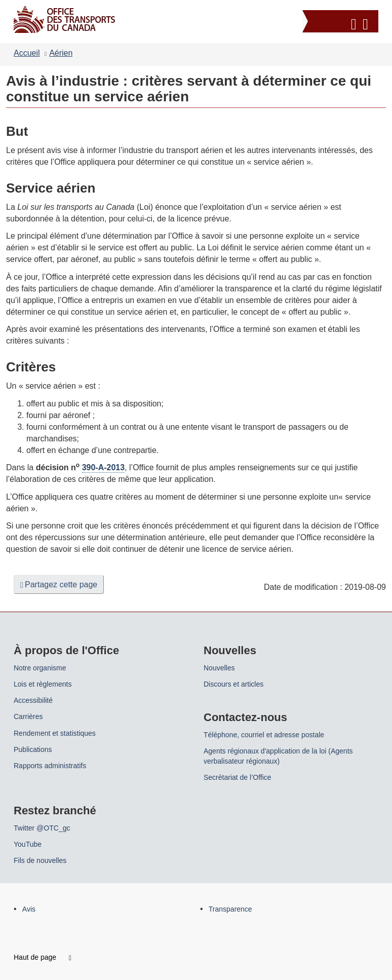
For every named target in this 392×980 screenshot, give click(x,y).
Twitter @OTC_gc (42, 828)
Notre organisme (40, 668)
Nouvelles (219, 668)
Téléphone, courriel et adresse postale (264, 735)
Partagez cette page (59, 585)
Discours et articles (233, 684)
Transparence (230, 909)
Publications (33, 749)
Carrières (28, 717)
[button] (342, 23)
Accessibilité (33, 700)
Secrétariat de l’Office (238, 777)
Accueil (27, 53)
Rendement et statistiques (55, 733)
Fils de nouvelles (40, 860)
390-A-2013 (104, 467)
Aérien (61, 53)
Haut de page (43, 957)
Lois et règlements (43, 684)
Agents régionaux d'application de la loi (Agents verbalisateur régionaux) (278, 756)
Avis (29, 909)
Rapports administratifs (50, 766)
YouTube (28, 844)
